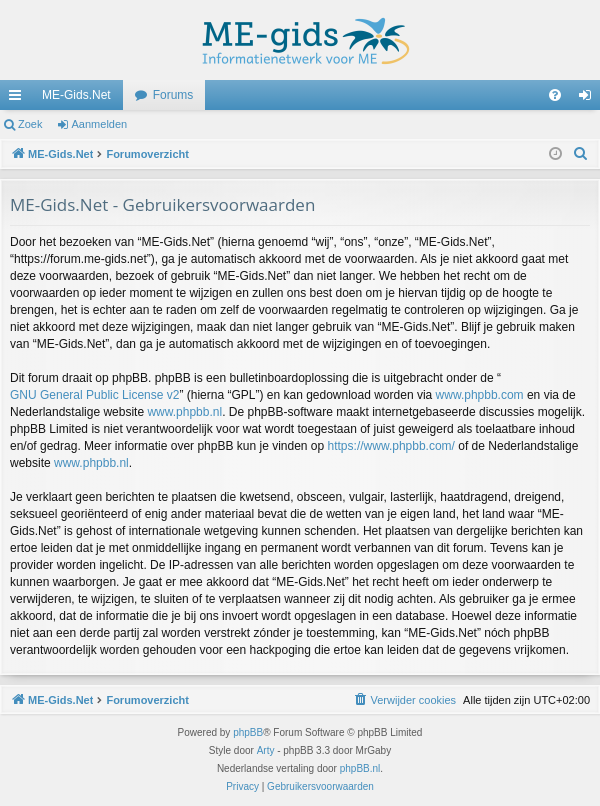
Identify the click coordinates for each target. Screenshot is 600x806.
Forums (173, 95)
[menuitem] (555, 95)
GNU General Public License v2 (94, 395)
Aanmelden (100, 124)
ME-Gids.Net (76, 95)
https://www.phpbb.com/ (391, 446)
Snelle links (19, 99)
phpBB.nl (360, 768)
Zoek (30, 124)
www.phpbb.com (480, 395)
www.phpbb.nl (184, 412)
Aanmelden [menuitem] (589, 99)
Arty (266, 750)
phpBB (248, 732)
